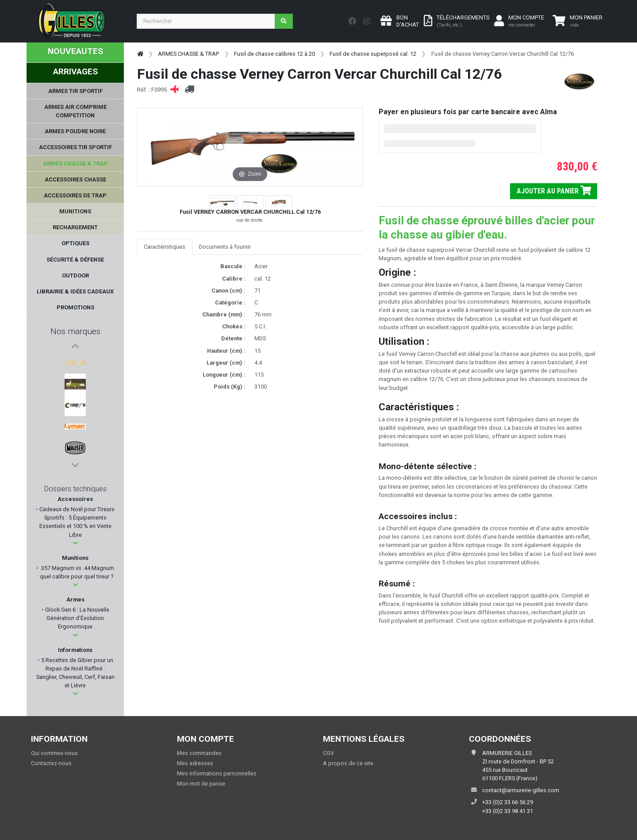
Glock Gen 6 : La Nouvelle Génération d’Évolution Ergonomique (77, 618)
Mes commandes (199, 753)
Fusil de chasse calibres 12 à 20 (274, 54)
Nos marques (75, 331)
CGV (328, 753)
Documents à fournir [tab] (225, 247)
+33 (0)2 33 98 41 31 (508, 811)
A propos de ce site (348, 763)
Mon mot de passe (201, 784)
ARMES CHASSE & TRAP (188, 54)
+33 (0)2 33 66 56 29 (508, 802)
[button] (75, 543)
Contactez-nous (51, 763)
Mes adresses (195, 763)
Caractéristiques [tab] (165, 247)
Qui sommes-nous (54, 753)
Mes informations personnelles (217, 773)
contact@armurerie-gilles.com (521, 790)
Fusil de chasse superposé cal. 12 (373, 54)
